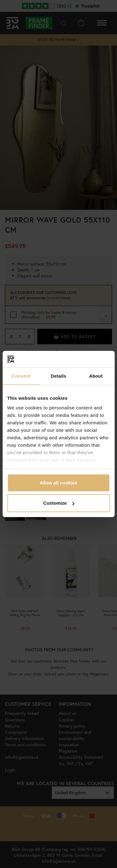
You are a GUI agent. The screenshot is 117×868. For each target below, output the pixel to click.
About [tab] (96, 376)
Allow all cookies (58, 483)
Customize (59, 503)
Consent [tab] (21, 376)
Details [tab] (59, 376)
